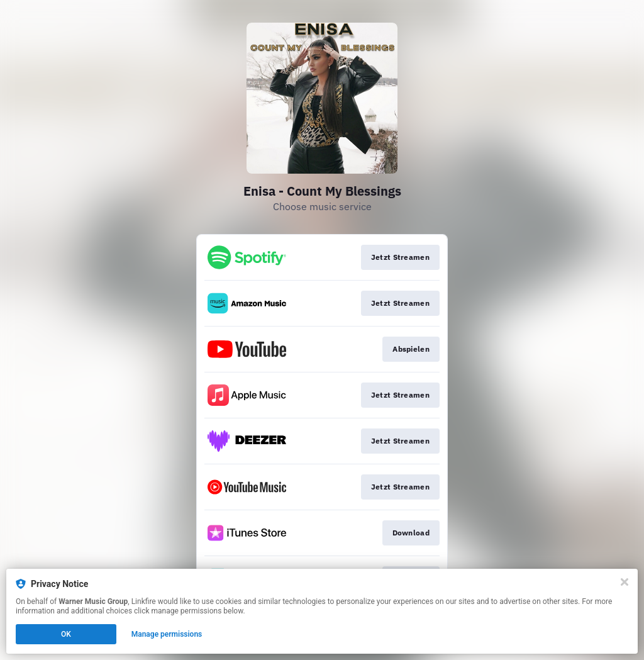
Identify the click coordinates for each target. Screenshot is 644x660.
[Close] (625, 582)
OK (66, 634)
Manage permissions (167, 634)
